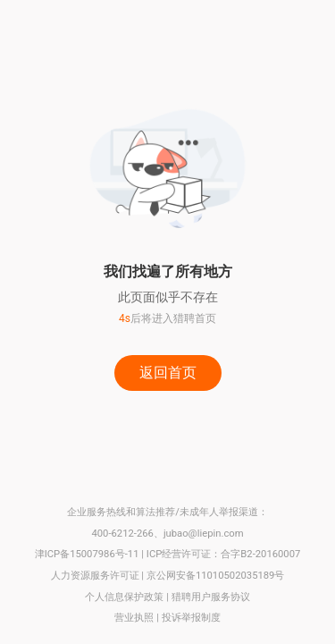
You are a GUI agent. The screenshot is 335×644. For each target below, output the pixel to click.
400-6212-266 (122, 534)
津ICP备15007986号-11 (87, 554)
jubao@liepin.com (204, 534)
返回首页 (168, 373)
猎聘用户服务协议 (211, 597)
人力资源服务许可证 (95, 576)
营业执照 (134, 618)
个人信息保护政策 (124, 597)
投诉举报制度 (191, 618)
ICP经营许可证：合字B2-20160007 (224, 554)
